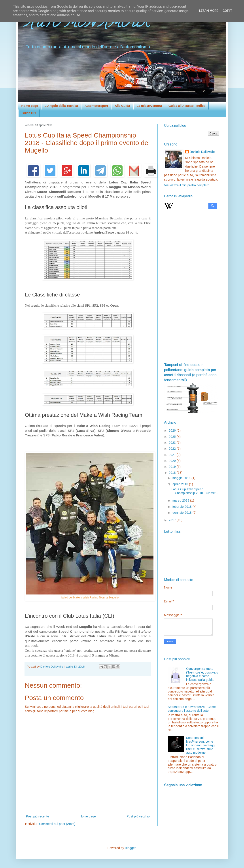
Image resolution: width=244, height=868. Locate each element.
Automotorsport (96, 106)
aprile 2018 (181, 484)
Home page (30, 106)
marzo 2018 (181, 500)
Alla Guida (122, 106)
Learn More (209, 11)
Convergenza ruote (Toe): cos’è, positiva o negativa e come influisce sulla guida (202, 674)
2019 (173, 467)
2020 (173, 461)
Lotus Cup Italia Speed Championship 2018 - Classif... (195, 491)
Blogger (130, 848)
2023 (173, 443)
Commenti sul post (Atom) (57, 824)
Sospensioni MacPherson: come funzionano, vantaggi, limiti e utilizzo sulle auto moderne (201, 745)
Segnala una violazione (183, 785)
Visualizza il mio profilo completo (187, 185)
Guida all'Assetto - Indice (187, 106)
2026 (173, 430)
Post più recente (38, 816)
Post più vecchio (138, 816)
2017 (173, 520)
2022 (173, 449)
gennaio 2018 (183, 513)
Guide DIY (29, 113)
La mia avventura (149, 106)
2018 (173, 473)
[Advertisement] (192, 288)
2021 (173, 455)
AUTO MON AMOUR (87, 24)
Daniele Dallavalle (202, 152)
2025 (173, 437)
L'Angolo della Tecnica (61, 106)
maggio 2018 (182, 478)
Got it (227, 11)
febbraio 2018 (183, 507)
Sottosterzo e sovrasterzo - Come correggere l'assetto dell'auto (192, 709)
